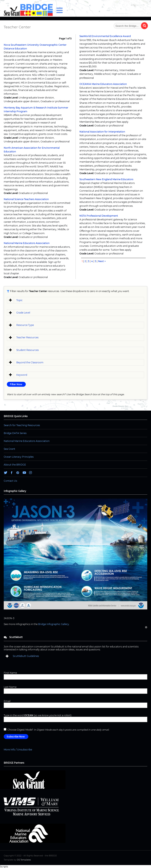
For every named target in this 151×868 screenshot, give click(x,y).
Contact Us (10, 481)
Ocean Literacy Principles (19, 457)
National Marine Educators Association (27, 243)
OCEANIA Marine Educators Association (103, 84)
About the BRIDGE (15, 465)
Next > (102, 261)
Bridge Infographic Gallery (54, 624)
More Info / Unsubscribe (18, 750)
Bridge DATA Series (15, 433)
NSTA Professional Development (99, 216)
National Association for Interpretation (102, 132)
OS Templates (24, 860)
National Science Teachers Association (26, 199)
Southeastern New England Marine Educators (106, 179)
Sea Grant (9, 449)
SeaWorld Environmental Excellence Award (105, 36)
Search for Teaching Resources (22, 425)
